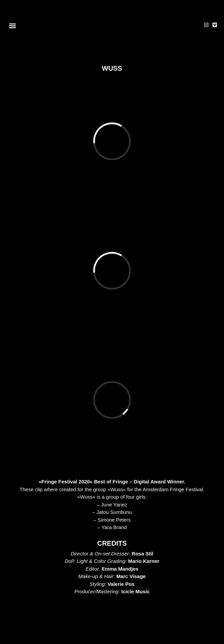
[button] (12, 26)
